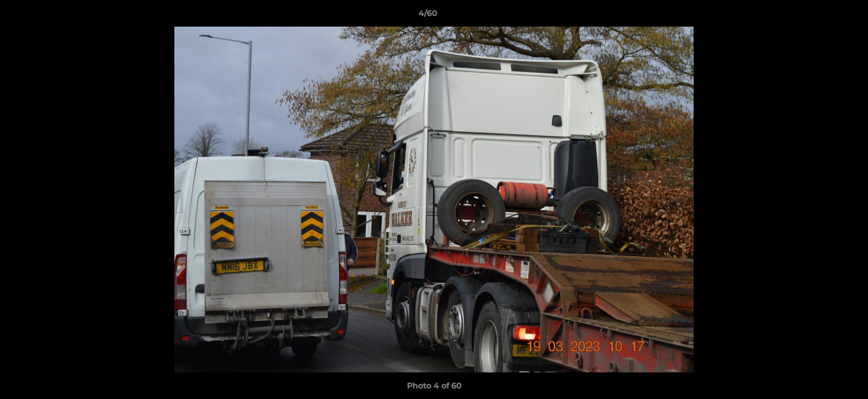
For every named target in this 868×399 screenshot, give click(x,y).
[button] (821, 16)
